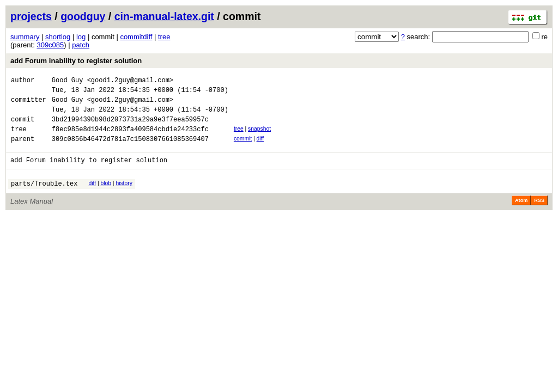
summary (25, 37)
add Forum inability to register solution (76, 61)
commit (243, 148)
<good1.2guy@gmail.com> (130, 81)
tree (164, 37)
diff (260, 148)
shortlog (58, 37)
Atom (521, 215)
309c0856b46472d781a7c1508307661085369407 (130, 150)
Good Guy (68, 81)
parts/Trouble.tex (44, 198)
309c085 (50, 45)
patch (81, 45)
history (124, 196)
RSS (539, 215)
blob (106, 196)
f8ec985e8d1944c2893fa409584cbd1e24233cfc (130, 139)
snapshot (259, 137)
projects (31, 16)
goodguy (83, 16)
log (81, 37)
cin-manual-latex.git (164, 16)
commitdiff (136, 37)
